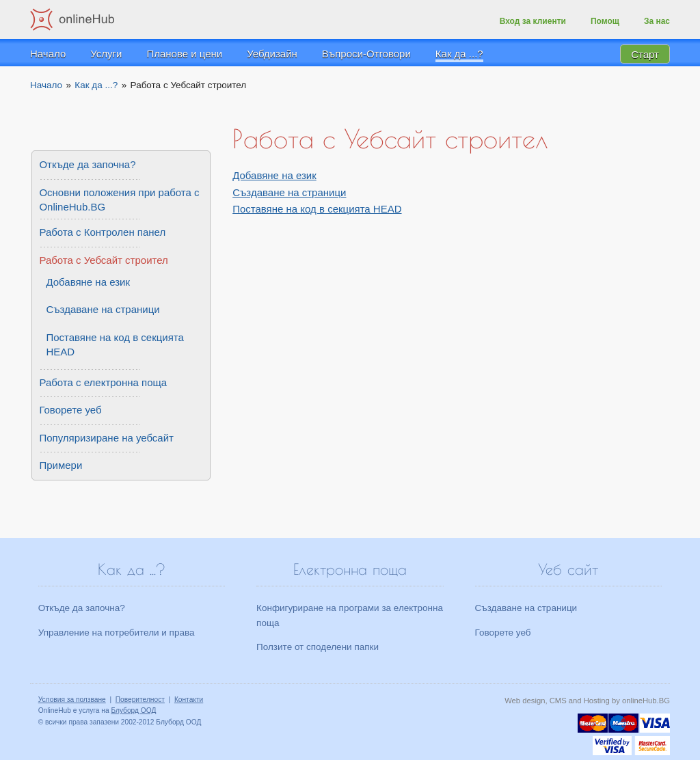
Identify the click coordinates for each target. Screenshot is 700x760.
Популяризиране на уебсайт (106, 438)
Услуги (106, 54)
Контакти (189, 700)
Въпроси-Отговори (366, 54)
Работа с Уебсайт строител (103, 260)
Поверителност (140, 700)
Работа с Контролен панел (102, 232)
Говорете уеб (70, 410)
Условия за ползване (72, 700)
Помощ (605, 21)
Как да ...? (459, 54)
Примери (60, 465)
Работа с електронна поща (103, 382)
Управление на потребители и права (117, 633)
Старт (645, 54)
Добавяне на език (274, 175)
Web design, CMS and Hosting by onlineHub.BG (587, 701)
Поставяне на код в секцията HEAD (317, 209)
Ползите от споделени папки (318, 647)
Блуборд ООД (133, 710)
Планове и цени (184, 54)
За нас (657, 21)
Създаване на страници (289, 192)
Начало (48, 54)
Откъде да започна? (87, 164)
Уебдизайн (272, 54)
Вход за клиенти (533, 21)
